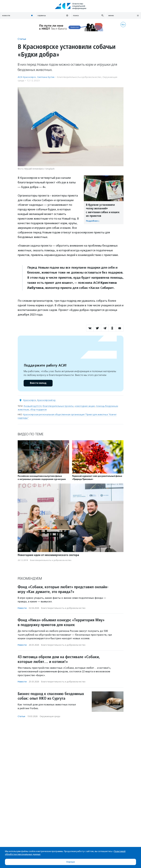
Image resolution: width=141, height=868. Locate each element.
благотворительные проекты (58, 406)
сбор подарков (38, 410)
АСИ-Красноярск (27, 77)
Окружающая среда (50, 716)
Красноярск (30, 400)
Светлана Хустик (46, 77)
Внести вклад (38, 383)
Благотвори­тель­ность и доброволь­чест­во (79, 77)
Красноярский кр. (47, 400)
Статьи (22, 39)
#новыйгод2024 (32, 406)
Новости (22, 608)
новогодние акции (85, 406)
